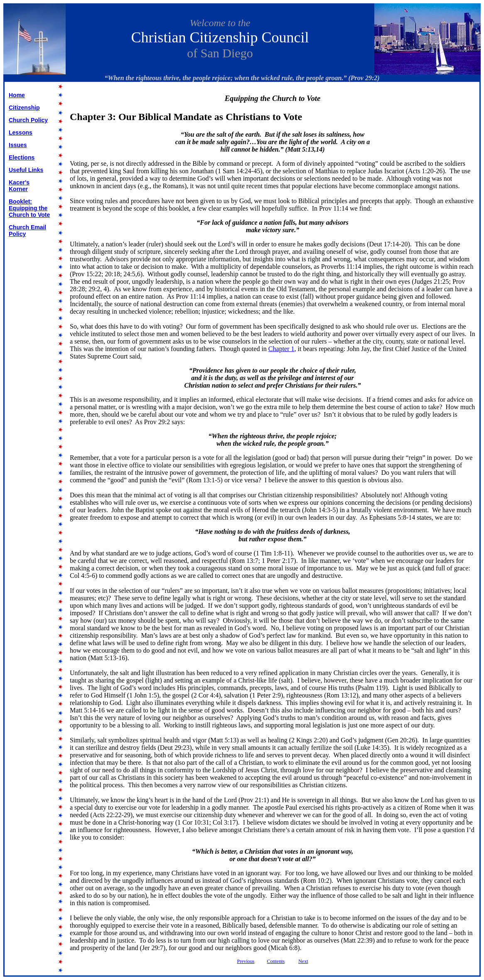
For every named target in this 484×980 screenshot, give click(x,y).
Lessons (21, 133)
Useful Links (26, 170)
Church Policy (28, 120)
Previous (246, 961)
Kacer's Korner (19, 186)
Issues (18, 145)
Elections (22, 157)
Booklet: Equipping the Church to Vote (29, 208)
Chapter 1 (281, 349)
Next (303, 961)
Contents (276, 961)
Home (17, 95)
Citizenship (24, 108)
